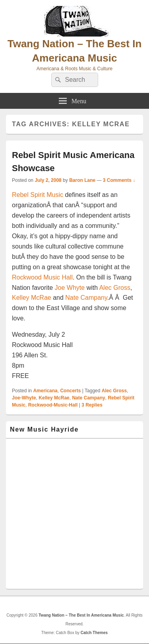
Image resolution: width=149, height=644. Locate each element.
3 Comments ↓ (119, 180)
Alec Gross (115, 288)
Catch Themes (94, 633)
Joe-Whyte (24, 398)
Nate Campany (86, 298)
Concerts (70, 391)
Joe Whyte (70, 288)
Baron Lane (82, 180)
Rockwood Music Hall (42, 277)
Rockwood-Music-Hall (53, 405)
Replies (92, 405)
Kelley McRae (32, 298)
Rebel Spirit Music (38, 195)
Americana (45, 391)
